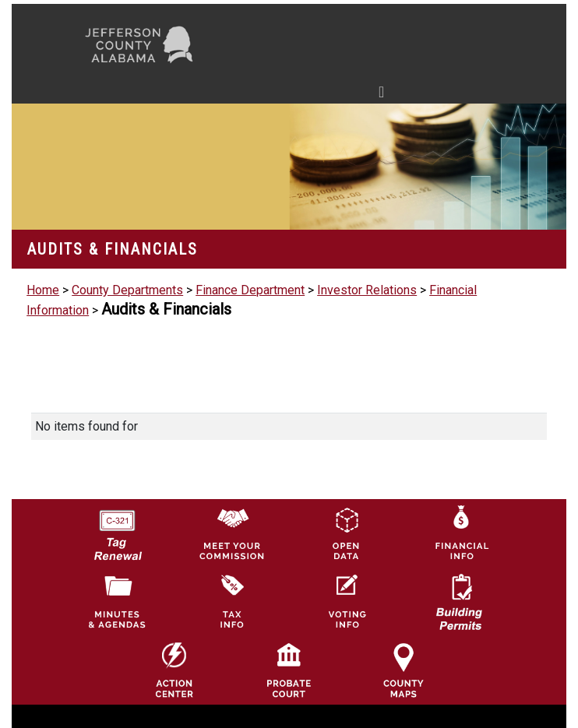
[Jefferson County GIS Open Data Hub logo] (346, 532)
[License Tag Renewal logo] (117, 529)
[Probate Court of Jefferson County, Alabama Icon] (289, 670)
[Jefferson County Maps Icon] (404, 670)
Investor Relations (367, 290)
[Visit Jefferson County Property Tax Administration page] (231, 601)
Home (43, 290)
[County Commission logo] (231, 532)
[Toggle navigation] (233, 95)
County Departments (127, 290)
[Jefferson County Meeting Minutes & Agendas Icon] (117, 601)
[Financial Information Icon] (460, 532)
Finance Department (250, 290)
